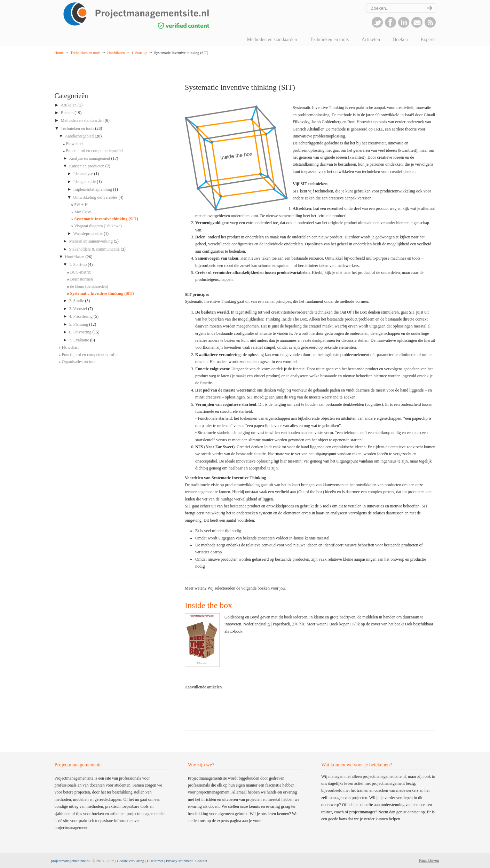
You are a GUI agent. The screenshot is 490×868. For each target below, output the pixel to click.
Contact (201, 861)
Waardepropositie (88, 234)
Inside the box (208, 605)
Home (59, 53)
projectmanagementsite (152, 16)
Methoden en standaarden (82, 120)
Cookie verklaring (131, 861)
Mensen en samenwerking (91, 241)
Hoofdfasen (116, 53)
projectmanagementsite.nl (70, 861)
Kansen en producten (87, 166)
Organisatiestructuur (79, 362)
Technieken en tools (85, 53)
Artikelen (69, 105)
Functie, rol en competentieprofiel (94, 151)
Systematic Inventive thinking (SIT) (106, 219)
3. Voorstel (78, 309)
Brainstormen (82, 279)
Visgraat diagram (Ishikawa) (98, 226)
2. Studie (77, 301)
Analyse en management (90, 158)
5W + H (81, 205)
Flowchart (75, 144)
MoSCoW (83, 212)
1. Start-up (140, 53)
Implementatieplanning (93, 189)
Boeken (67, 113)
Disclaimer (155, 861)
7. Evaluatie (79, 340)
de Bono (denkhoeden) (89, 286)
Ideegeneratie (85, 182)
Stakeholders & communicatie (94, 249)
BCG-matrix (81, 272)
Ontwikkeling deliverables (96, 197)
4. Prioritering (81, 316)
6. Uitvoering (80, 332)
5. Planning (79, 324)
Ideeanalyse (83, 174)
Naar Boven (429, 860)
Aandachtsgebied (80, 136)
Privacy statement (179, 861)
